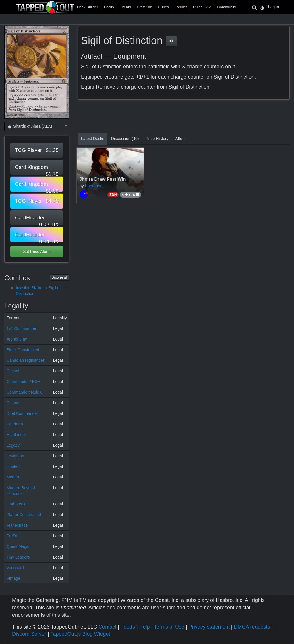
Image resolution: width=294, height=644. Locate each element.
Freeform (15, 424)
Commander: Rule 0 (25, 392)
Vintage (13, 578)
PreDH (13, 536)
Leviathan (15, 456)
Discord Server (29, 634)
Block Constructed (23, 350)
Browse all (60, 277)
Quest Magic (18, 546)
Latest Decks (93, 139)
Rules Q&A (202, 7)
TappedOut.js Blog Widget (80, 634)
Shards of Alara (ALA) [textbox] (29, 126)
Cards (109, 7)
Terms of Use (169, 627)
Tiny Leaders (18, 557)
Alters (181, 139)
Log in (274, 7)
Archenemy (17, 339)
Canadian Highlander (26, 360)
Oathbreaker (18, 504)
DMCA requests (252, 627)
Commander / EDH (24, 382)
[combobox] (37, 127)
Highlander (16, 435)
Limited (13, 466)
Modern (13, 477)
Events (125, 7)
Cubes (163, 7)
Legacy (13, 445)
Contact (107, 627)
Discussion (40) (125, 139)
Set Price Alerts (37, 252)
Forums (181, 7)
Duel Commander (22, 413)
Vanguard (15, 568)
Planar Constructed (24, 515)
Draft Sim (144, 7)
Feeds (128, 627)
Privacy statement (209, 627)
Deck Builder (88, 7)
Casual (13, 371)
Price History (157, 139)
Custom (13, 403)
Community (227, 7)
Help (145, 627)
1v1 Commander (22, 328)
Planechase (17, 525)
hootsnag (94, 186)
